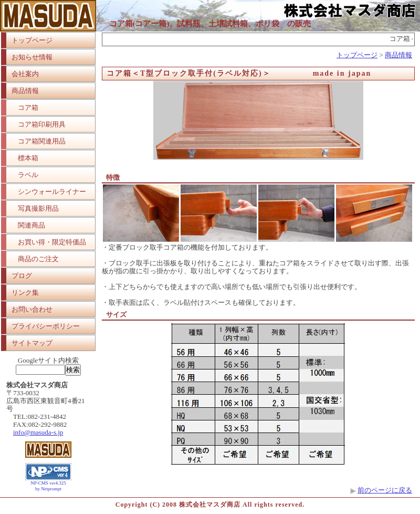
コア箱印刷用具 (42, 124)
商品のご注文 (38, 259)
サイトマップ (32, 343)
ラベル (28, 175)
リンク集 (25, 292)
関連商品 (31, 225)
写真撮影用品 (38, 208)
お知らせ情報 (32, 57)
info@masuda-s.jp (38, 432)
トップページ (32, 40)
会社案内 (25, 74)
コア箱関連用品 (42, 141)
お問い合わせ (32, 309)
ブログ (22, 276)
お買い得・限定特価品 (52, 242)
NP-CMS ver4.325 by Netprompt (48, 486)
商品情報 (25, 91)
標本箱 (28, 158)
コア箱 (28, 107)
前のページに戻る (385, 490)
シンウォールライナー (52, 192)
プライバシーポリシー (46, 326)
